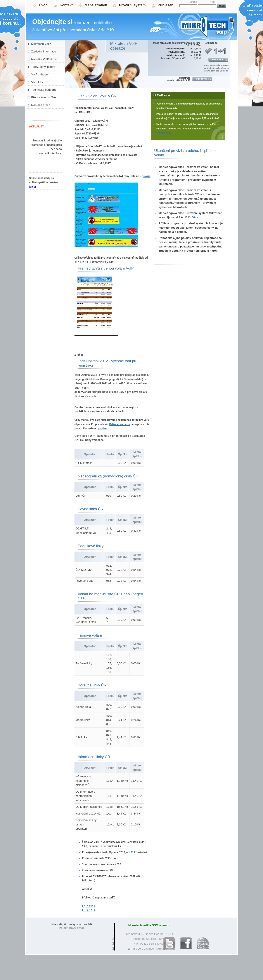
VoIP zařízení (40, 74)
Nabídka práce (41, 105)
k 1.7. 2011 (89, 906)
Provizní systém (132, 5)
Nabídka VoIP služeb (45, 59)
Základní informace (44, 51)
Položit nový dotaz (72, 928)
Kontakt (66, 5)
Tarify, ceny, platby (43, 67)
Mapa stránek (96, 5)
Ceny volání (217, 60)
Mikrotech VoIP (41, 44)
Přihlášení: (167, 5)
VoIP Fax (37, 82)
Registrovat (201, 79)
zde (226, 71)
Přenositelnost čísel (44, 97)
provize (146, 176)
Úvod (43, 5)
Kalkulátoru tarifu (120, 424)
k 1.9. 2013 (89, 910)
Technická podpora (43, 90)
